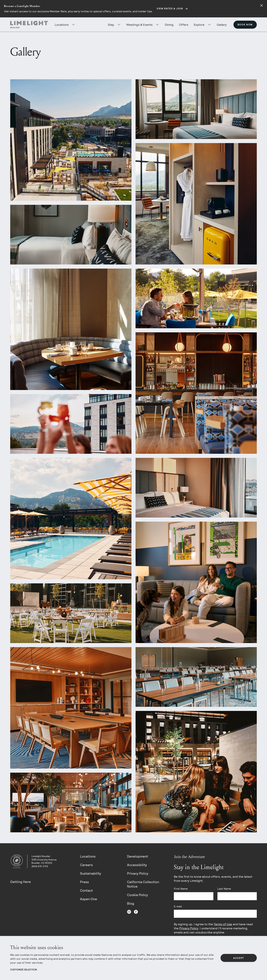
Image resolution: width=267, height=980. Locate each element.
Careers (86, 865)
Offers (184, 25)
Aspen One (89, 899)
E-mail (178, 906)
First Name (181, 889)
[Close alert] (262, 5)
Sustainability (91, 873)
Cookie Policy (138, 895)
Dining (169, 25)
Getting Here (21, 882)
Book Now (245, 25)
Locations (88, 856)
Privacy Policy (138, 873)
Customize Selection (24, 970)
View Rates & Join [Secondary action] (170, 9)
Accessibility (137, 865)
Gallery (222, 25)
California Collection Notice (143, 884)
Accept (239, 958)
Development (138, 856)
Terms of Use (223, 924)
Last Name (224, 889)
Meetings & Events (139, 25)
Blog (131, 903)
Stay (111, 25)
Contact (86, 890)
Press (84, 882)
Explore (199, 25)
